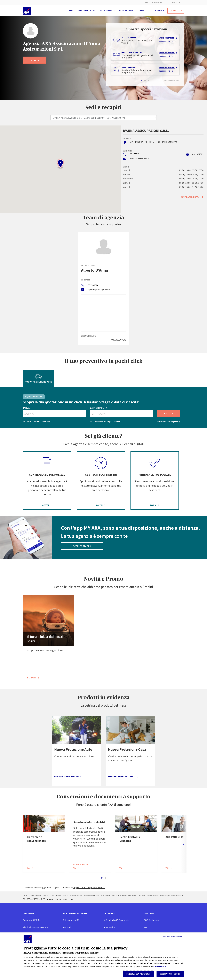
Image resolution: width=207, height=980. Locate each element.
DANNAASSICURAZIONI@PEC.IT (59, 899)
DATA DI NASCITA (98, 408)
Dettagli (33, 678)
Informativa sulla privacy (169, 422)
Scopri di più (167, 42)
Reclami (67, 927)
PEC (146, 927)
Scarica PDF (81, 865)
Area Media (109, 927)
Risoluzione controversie (35, 927)
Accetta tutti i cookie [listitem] (170, 974)
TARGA (26, 408)
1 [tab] (142, 81)
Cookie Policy (160, 966)
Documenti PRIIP (32, 920)
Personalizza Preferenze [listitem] (138, 974)
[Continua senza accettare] (172, 936)
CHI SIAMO (177, 3)
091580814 (134, 154)
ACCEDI (47, 505)
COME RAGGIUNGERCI (192, 197)
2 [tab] (145, 81)
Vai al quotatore (169, 38)
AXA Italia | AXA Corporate (116, 920)
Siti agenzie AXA (71, 920)
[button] (60, 164)
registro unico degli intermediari (89, 887)
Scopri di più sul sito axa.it (69, 777)
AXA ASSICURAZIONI (153, 3)
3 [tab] (149, 81)
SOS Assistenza (152, 920)
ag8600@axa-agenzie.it (99, 289)
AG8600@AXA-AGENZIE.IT (141, 158)
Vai (30, 868)
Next (184, 844)
